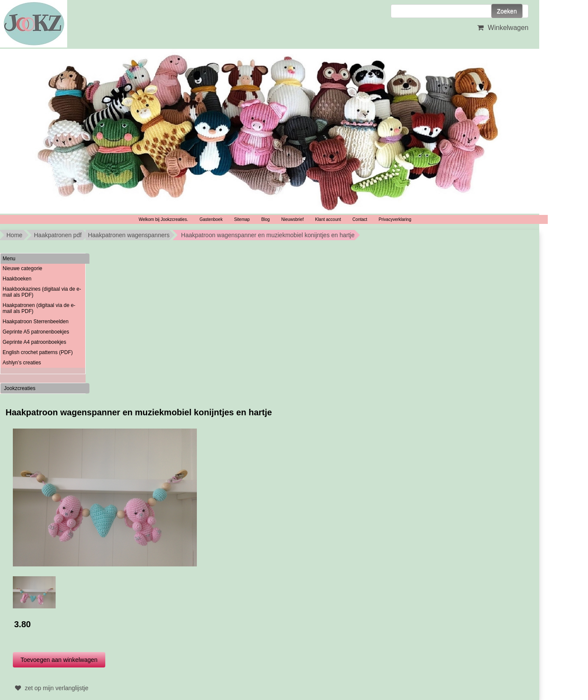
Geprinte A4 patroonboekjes (34, 342)
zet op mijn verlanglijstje (51, 688)
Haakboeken (17, 279)
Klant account (328, 219)
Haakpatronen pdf (58, 235)
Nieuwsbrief (292, 219)
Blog (265, 219)
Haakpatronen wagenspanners (129, 235)
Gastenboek (211, 219)
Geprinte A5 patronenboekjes (36, 332)
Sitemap (242, 219)
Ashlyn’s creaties (22, 363)
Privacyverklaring (395, 219)
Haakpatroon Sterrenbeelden (36, 322)
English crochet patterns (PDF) (38, 352)
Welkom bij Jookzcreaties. (163, 219)
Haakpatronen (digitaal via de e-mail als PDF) (39, 308)
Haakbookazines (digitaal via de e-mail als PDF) (42, 292)
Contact (360, 219)
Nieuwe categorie (22, 268)
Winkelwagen (502, 28)
